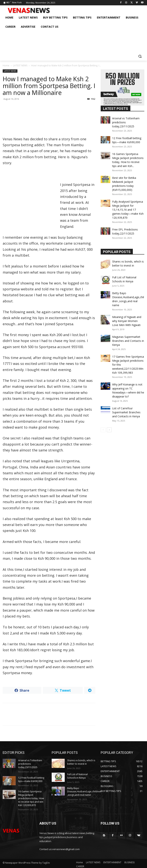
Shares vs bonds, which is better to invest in (81, 762)
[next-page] (109, 430)
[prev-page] (103, 430)
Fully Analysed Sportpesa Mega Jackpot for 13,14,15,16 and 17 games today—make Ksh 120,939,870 (128, 210)
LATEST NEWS (20, 65)
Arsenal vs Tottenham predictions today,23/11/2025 (30, 763)
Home (6, 65)
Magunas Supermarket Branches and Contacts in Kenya (128, 341)
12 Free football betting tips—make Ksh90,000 (31, 779)
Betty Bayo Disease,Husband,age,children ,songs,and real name (84, 791)
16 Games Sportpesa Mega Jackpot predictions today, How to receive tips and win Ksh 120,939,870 (32, 797)
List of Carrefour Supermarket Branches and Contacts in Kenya (126, 412)
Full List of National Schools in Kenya (77, 775)
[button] (140, 56)
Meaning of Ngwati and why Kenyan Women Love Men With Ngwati (127, 321)
